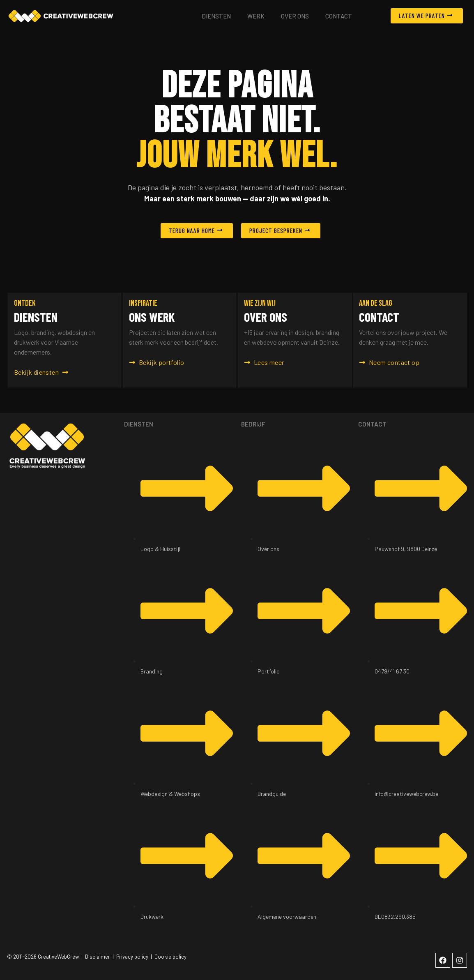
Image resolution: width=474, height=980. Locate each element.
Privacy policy (132, 957)
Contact (339, 16)
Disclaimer (98, 957)
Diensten (216, 16)
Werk (256, 16)
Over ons (295, 16)
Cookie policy (170, 957)
